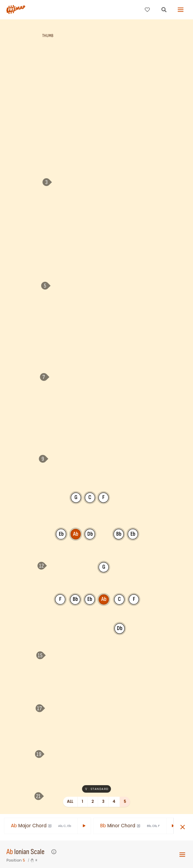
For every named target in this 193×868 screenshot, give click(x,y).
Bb (75, 599)
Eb (61, 534)
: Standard (96, 789)
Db (90, 534)
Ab (10, 852)
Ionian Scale (29, 852)
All (70, 801)
